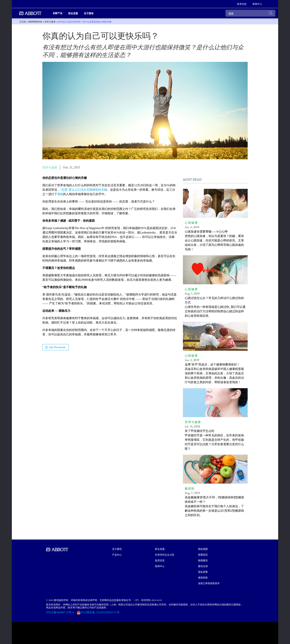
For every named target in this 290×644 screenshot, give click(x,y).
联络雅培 (203, 560)
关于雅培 (117, 549)
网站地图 (203, 549)
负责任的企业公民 (165, 555)
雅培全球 (203, 566)
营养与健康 (50, 168)
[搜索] (250, 13)
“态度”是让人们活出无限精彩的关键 (84, 190)
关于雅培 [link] (89, 13)
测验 (60, 194)
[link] (23, 22)
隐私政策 (203, 572)
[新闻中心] (257, 4)
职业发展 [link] (73, 13)
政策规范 (203, 555)
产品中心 (117, 555)
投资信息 (160, 560)
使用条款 (203, 577)
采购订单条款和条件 (209, 583)
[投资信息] (242, 4)
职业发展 (160, 549)
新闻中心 (160, 566)
